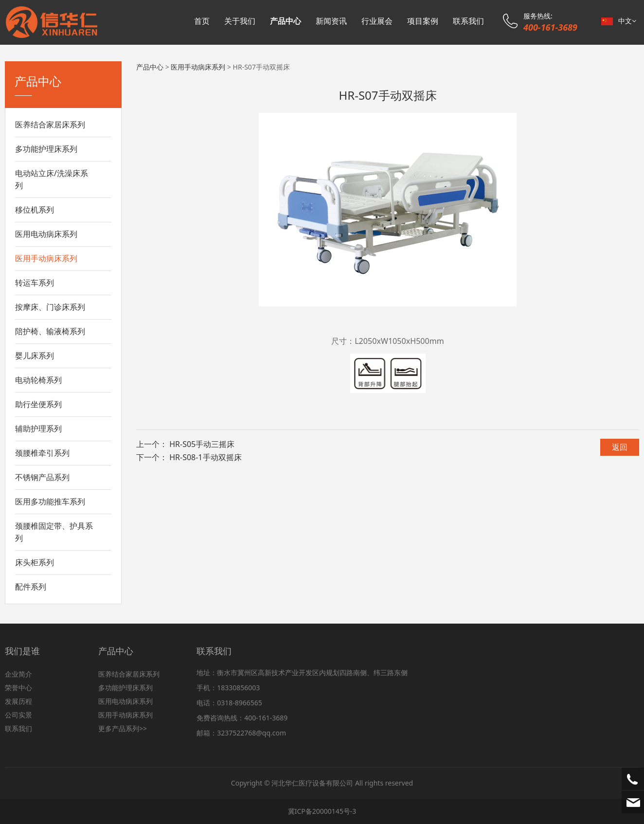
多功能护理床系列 (46, 149)
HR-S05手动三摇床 (202, 444)
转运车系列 (35, 283)
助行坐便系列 (38, 404)
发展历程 (18, 701)
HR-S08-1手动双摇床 (205, 457)
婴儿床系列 (35, 356)
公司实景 (18, 715)
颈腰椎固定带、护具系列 (54, 532)
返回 (620, 447)
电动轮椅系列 (38, 380)
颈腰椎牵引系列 (42, 453)
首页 (202, 21)
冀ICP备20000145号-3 (322, 811)
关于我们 (240, 21)
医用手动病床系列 (46, 258)
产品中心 (286, 21)
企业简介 (18, 674)
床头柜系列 (35, 562)
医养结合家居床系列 (50, 125)
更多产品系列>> (123, 728)
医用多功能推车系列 (50, 502)
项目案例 (423, 21)
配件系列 (31, 587)
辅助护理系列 (38, 429)
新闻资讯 (331, 21)
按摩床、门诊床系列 (50, 307)
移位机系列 (35, 210)
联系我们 (468, 21)
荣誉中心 (18, 688)
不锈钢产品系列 (42, 477)
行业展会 (377, 21)
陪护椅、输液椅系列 (50, 331)
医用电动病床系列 (46, 234)
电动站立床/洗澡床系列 (52, 179)
